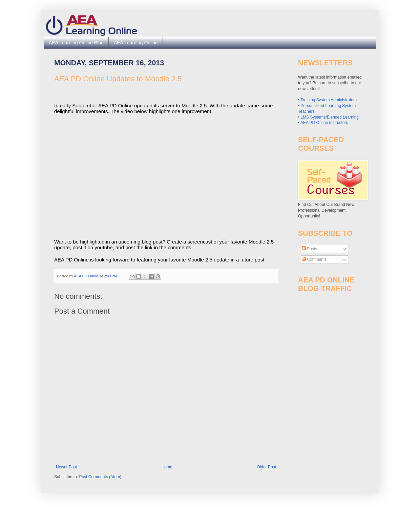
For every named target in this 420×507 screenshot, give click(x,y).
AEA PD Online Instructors (324, 123)
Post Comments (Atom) (100, 477)
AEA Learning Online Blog (76, 43)
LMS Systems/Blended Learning (330, 117)
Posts (309, 249)
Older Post (266, 467)
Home (167, 467)
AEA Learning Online (136, 43)
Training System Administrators (329, 100)
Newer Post (66, 467)
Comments (314, 259)
